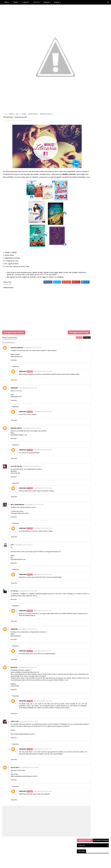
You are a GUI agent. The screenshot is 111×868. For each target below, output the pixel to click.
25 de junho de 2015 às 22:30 (28, 602)
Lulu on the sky (16, 478)
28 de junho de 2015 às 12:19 (43, 767)
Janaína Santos (16, 440)
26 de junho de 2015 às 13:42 (27, 679)
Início (7, 2)
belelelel (14, 679)
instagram (61, 284)
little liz (14, 602)
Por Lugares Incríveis (12, 268)
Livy (12, 556)
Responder (14, 370)
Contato (25, 2)
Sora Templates (51, 865)
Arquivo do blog (85, 115)
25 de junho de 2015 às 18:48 (43, 381)
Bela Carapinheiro (18, 516)
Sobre (16, 2)
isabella (11, 115)
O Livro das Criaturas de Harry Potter (17, 271)
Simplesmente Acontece (13, 263)
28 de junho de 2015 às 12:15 (43, 622)
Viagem (46, 2)
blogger (63, 347)
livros (18, 115)
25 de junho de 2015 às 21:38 (34, 516)
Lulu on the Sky (15, 485)
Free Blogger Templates (66, 865)
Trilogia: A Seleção (11, 257)
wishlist (24, 115)
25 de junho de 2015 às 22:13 (23, 556)
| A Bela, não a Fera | (17, 523)
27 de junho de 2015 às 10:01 (29, 737)
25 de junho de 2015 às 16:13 (33, 357)
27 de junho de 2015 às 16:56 (29, 787)
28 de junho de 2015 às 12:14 (43, 540)
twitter (51, 284)
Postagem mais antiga (63, 341)
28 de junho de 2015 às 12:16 (43, 662)
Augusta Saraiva (17, 357)
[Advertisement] (38, 319)
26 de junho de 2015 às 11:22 (27, 641)
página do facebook (30, 284)
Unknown (22, 381)
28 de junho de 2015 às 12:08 (43, 461)
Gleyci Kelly (15, 787)
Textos (36, 2)
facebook (71, 347)
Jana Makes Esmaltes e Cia (19, 446)
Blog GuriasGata (16, 647)
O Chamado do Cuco (12, 266)
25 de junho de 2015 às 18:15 (32, 440)
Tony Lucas (15, 737)
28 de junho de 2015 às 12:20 (43, 811)
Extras (57, 2)
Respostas (16, 376)
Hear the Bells (15, 700)
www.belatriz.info (16, 408)
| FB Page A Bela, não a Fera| (20, 525)
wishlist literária (33, 115)
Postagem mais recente (14, 341)
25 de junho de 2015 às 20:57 (32, 478)
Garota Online (10, 260)
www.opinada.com (17, 366)
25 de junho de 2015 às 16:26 (27, 400)
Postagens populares (101, 115)
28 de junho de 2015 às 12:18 (43, 715)
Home (5, 115)
